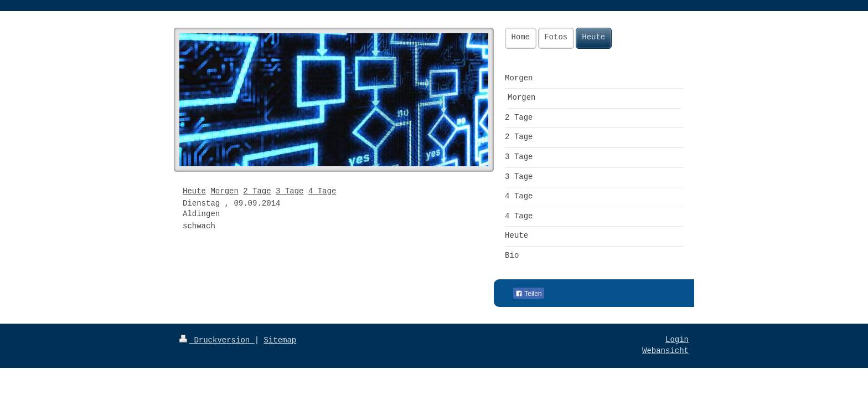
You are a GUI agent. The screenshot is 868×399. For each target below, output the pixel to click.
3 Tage (290, 191)
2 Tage (257, 191)
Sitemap (280, 340)
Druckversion (217, 340)
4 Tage (322, 191)
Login (677, 340)
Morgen (224, 191)
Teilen (528, 294)
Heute (194, 191)
